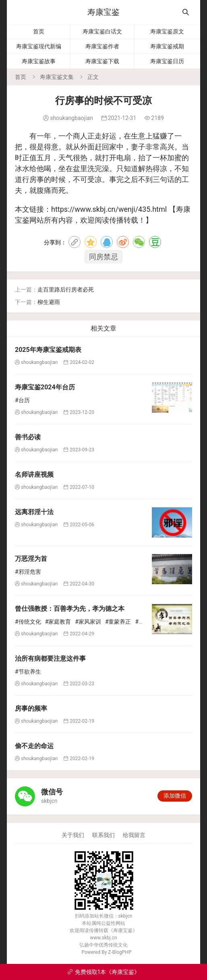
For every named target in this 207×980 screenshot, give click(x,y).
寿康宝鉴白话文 (102, 31)
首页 (39, 31)
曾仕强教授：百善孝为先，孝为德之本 (70, 609)
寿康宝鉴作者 (102, 46)
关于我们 (73, 835)
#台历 (22, 400)
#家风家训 (88, 622)
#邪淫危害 (28, 572)
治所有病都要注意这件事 (50, 659)
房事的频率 (31, 708)
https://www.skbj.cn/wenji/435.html (109, 209)
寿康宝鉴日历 (167, 61)
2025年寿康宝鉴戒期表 (48, 350)
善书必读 (28, 437)
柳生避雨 (49, 302)
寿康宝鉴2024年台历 (45, 387)
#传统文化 (28, 622)
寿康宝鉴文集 (57, 77)
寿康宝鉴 (103, 12)
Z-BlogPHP (120, 952)
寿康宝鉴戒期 (167, 46)
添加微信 (175, 796)
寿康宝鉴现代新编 (39, 46)
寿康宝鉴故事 (39, 61)
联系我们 (103, 835)
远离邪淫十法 (34, 512)
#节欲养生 (28, 672)
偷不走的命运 (34, 746)
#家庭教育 (58, 622)
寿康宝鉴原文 (167, 31)
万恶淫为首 (31, 559)
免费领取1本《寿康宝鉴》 (104, 972)
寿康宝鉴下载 (102, 61)
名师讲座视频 (34, 474)
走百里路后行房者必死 (66, 289)
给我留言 (134, 835)
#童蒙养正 (118, 622)
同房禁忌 (103, 257)
